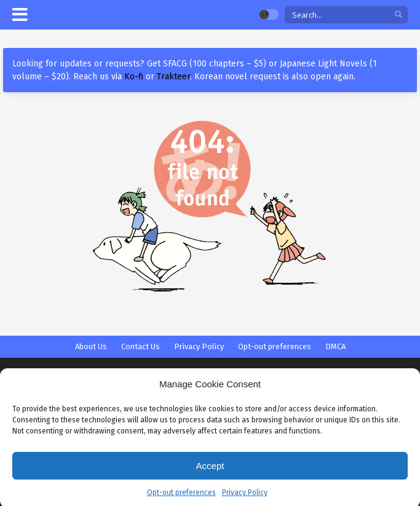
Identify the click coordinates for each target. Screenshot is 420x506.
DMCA (335, 346)
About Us (91, 346)
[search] (398, 15)
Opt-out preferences (181, 498)
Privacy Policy (245, 498)
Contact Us (141, 346)
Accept (210, 471)
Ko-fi (134, 77)
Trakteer (173, 77)
